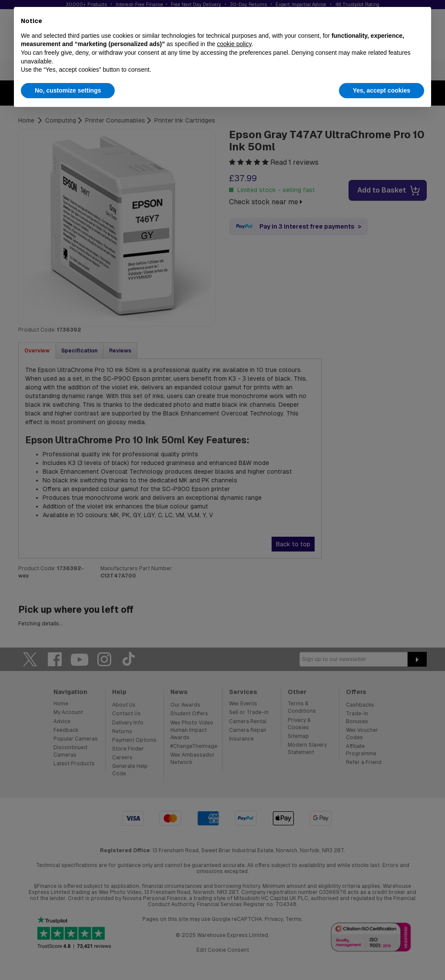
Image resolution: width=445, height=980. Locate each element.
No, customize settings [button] (68, 90)
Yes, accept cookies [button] (382, 90)
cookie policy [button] (234, 44)
